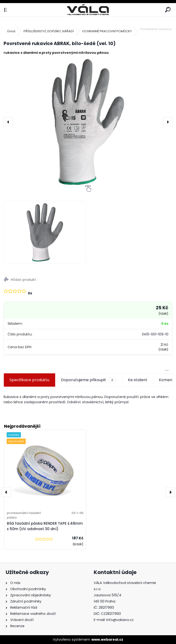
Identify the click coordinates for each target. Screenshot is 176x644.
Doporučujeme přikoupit (88, 380)
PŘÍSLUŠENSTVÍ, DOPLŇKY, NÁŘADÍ (49, 31)
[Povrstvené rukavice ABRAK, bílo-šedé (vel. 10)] (88, 122)
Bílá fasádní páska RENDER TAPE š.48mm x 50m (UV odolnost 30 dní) (45, 526)
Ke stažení (138, 380)
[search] (168, 10)
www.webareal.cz (107, 639)
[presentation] (8, 122)
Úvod (11, 31)
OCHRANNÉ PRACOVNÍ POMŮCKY (107, 31)
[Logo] (88, 10)
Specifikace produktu (29, 380)
